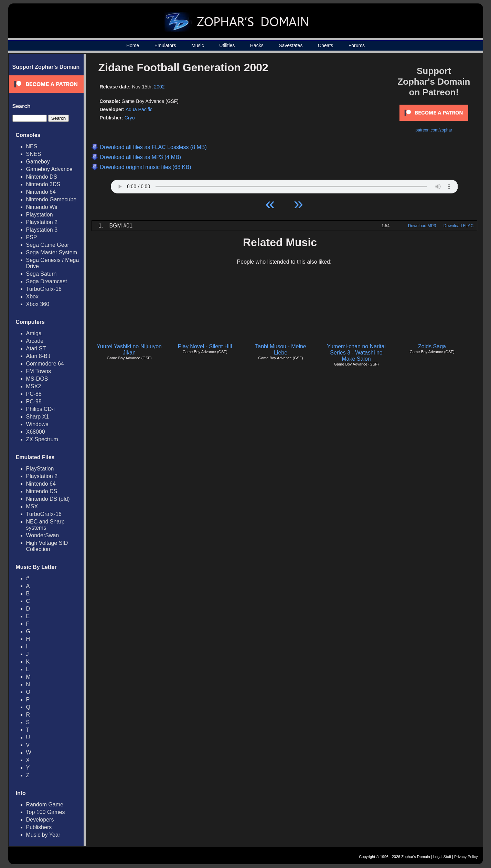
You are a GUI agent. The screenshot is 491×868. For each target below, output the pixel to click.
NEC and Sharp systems (45, 525)
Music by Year (43, 835)
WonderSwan (43, 535)
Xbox (32, 297)
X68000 (36, 432)
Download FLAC (458, 226)
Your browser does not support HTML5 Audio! (284, 185)
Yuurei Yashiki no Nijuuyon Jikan (129, 350)
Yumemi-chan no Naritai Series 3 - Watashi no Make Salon (356, 353)
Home (133, 45)
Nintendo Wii (42, 207)
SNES (34, 154)
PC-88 (34, 394)
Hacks (257, 45)
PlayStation (40, 469)
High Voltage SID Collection (47, 546)
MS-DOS (37, 379)
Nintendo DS (42, 177)
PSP (32, 237)
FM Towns (39, 371)
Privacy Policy (466, 857)
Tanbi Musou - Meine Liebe (281, 350)
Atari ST (36, 348)
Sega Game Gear (48, 245)
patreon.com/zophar (434, 130)
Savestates (291, 45)
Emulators (165, 45)
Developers (40, 820)
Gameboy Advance (49, 169)
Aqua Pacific (139, 109)
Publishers (39, 827)
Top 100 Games (46, 812)
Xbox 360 (38, 304)
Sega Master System (52, 252)
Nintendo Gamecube (51, 199)
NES (32, 146)
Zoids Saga (432, 346)
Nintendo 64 (41, 192)
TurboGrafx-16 (44, 289)
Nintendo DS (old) (48, 499)
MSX (32, 506)
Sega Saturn (41, 274)
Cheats (325, 45)
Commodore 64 (45, 364)
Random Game (45, 805)
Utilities (227, 45)
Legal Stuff (442, 857)
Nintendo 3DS (43, 184)
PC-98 (34, 401)
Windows (37, 424)
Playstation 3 (42, 230)
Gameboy (38, 162)
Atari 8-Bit (38, 356)
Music (198, 45)
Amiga (34, 333)
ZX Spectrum (42, 439)
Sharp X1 (38, 417)
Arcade (35, 341)
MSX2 (34, 386)
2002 (159, 87)
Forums (357, 45)
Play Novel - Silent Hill (205, 346)
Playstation (40, 215)
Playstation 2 (42, 222)
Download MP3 (422, 226)
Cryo (130, 118)
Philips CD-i (41, 409)
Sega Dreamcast (47, 281)
